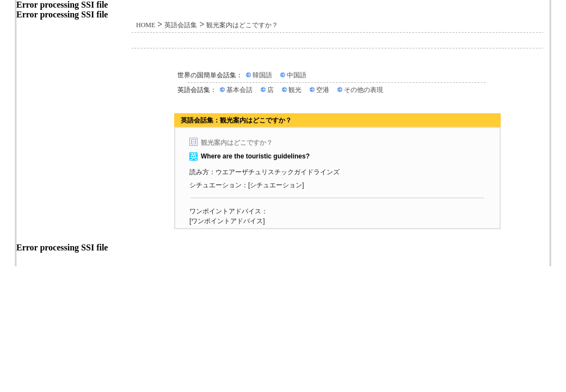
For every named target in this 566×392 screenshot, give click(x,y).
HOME (146, 25)
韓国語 (262, 75)
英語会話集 (181, 25)
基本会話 (239, 90)
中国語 (297, 75)
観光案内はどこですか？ (242, 25)
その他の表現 (364, 90)
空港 (323, 90)
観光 (295, 90)
